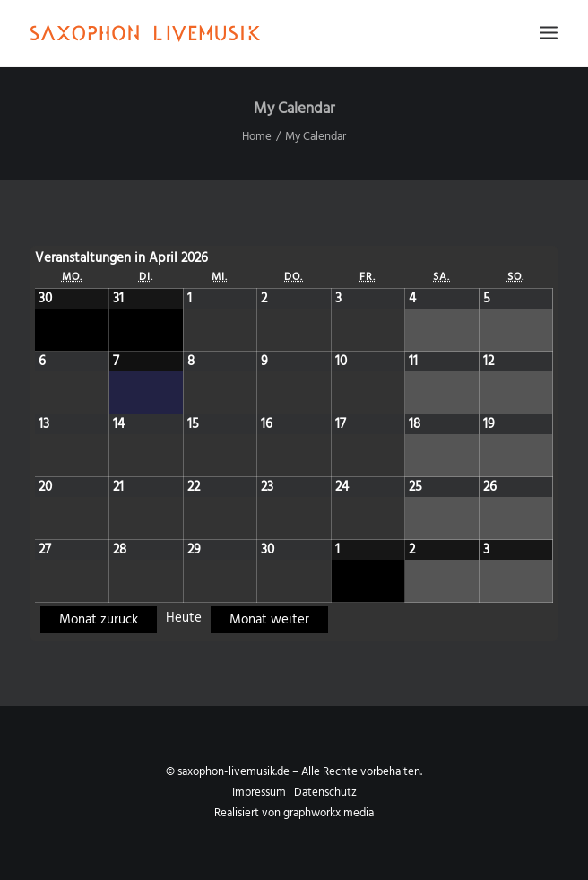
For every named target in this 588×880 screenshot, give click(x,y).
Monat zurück (99, 620)
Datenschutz (325, 793)
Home (257, 137)
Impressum (259, 793)
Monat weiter (269, 620)
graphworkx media (329, 813)
